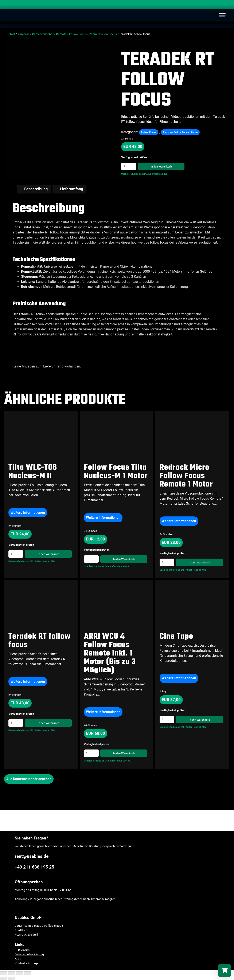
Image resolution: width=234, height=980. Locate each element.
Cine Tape (176, 636)
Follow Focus (108, 34)
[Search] (227, 5)
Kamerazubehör (43, 34)
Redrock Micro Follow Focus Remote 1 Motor (186, 476)
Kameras (24, 34)
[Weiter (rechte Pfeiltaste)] (12, 978)
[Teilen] (12, 973)
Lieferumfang (72, 189)
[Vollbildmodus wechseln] (20, 973)
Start (12, 34)
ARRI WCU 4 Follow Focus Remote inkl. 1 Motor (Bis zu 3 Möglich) (110, 653)
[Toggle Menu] (222, 15)
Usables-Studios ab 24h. (134, 174)
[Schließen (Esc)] (4, 973)
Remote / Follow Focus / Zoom (76, 34)
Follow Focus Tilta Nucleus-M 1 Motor (116, 471)
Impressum (22, 949)
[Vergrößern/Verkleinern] (28, 973)
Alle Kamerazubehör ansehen (29, 778)
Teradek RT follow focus (40, 640)
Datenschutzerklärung (29, 954)
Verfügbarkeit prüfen (134, 157)
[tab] (34, 189)
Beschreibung (36, 189)
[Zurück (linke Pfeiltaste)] (4, 978)
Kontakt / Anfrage (27, 963)
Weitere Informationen (28, 512)
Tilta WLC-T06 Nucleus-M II (33, 471)
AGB (18, 959)
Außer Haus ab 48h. (158, 174)
